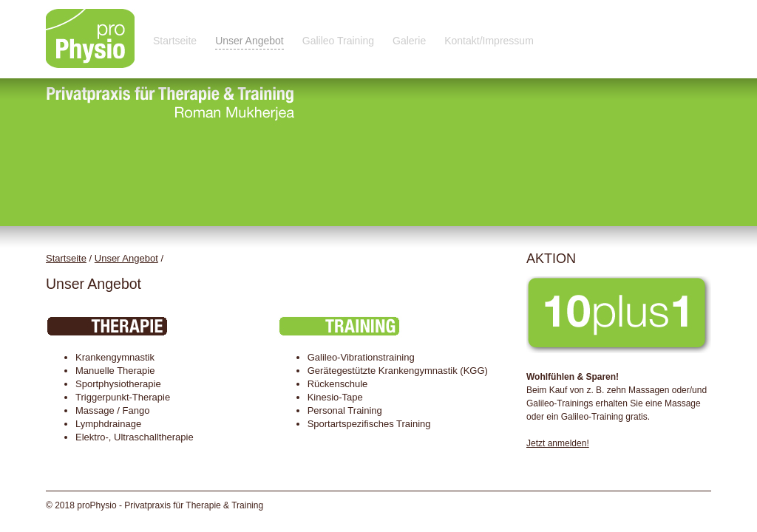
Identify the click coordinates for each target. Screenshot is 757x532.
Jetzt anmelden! (558, 443)
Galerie (409, 41)
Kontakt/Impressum (489, 41)
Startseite (175, 41)
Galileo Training (338, 41)
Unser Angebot (249, 41)
